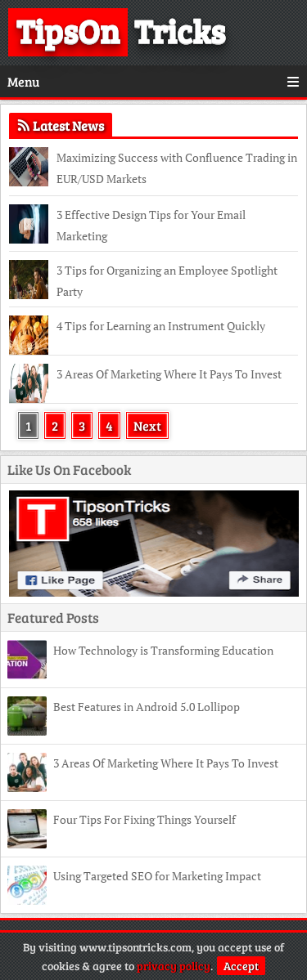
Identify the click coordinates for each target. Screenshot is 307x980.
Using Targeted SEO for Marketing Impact (157, 876)
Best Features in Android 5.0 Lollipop (147, 707)
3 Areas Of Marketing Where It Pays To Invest (169, 374)
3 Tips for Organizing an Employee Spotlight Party (167, 281)
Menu (153, 81)
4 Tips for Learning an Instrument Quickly (161, 326)
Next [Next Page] (147, 425)
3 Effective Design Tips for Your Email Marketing (151, 225)
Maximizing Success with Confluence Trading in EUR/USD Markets (177, 168)
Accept (241, 966)
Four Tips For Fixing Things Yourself (144, 819)
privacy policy (174, 966)
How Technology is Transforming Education (163, 650)
